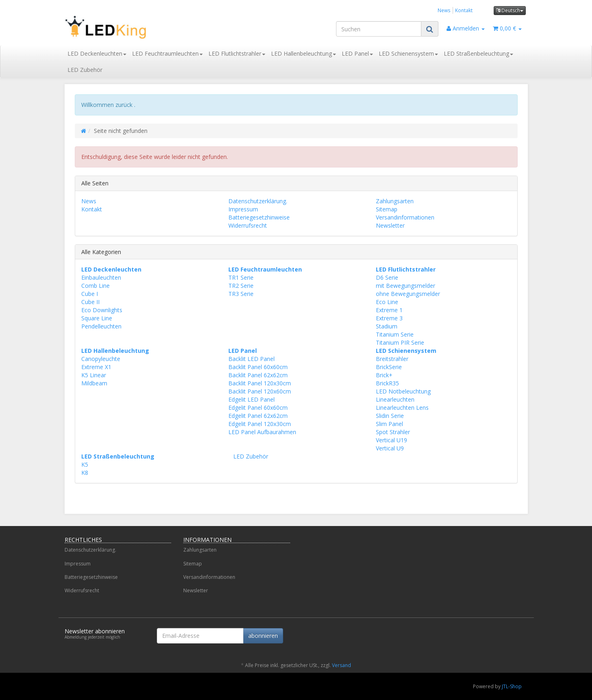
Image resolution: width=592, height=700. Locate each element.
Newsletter (390, 225)
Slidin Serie (390, 416)
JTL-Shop (512, 686)
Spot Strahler (393, 432)
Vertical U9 (390, 448)
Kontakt (464, 10)
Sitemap (387, 209)
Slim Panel (389, 424)
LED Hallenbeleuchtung (304, 53)
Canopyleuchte (101, 359)
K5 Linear (94, 375)
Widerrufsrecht (248, 225)
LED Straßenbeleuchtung (478, 53)
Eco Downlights (102, 310)
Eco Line (387, 302)
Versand (342, 665)
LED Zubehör (85, 70)
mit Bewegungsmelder (406, 286)
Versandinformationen (405, 217)
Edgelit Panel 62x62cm (258, 416)
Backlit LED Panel (252, 359)
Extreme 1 (389, 310)
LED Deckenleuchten (97, 53)
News (444, 10)
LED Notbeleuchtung (403, 391)
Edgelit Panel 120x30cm (260, 424)
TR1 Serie (241, 277)
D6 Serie (387, 277)
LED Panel (357, 53)
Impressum (243, 209)
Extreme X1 (96, 367)
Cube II (90, 302)
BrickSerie (389, 367)
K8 (85, 473)
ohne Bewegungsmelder (408, 294)
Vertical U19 (391, 440)
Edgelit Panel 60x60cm (258, 408)
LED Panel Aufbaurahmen (262, 432)
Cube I (90, 294)
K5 (85, 464)
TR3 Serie (241, 294)
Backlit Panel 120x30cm (260, 383)
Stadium (387, 326)
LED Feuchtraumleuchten (167, 53)
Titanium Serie (395, 334)
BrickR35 (387, 383)
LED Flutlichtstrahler (237, 53)
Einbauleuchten (101, 277)
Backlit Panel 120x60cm (260, 391)
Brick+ (384, 375)
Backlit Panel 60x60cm (258, 367)
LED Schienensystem (408, 53)
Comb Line (95, 286)
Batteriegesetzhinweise (259, 217)
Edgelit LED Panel (252, 399)
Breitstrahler (392, 359)
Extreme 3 (389, 318)
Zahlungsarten (395, 201)
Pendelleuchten (101, 326)
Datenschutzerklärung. (258, 201)
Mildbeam (94, 383)
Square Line (97, 318)
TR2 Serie (241, 286)
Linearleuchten (395, 399)
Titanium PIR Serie (400, 342)
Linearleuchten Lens (402, 408)
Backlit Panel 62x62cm (258, 375)
